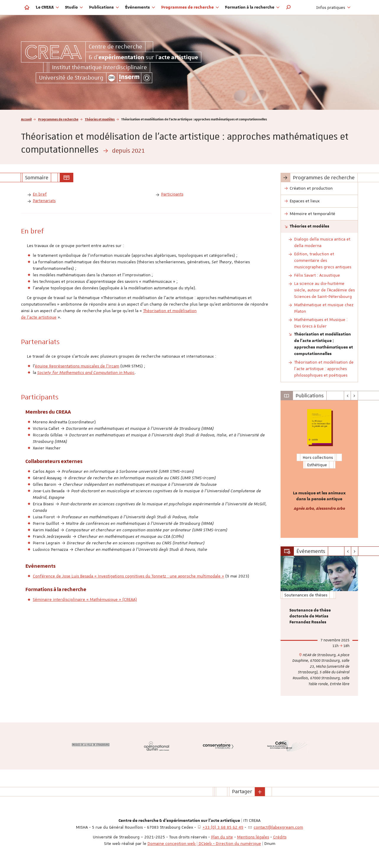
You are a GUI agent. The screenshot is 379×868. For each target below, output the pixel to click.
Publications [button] (104, 7)
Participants (172, 194)
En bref (40, 194)
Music (86, 372)
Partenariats (44, 201)
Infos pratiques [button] (333, 7)
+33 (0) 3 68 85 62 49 (223, 827)
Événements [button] (140, 7)
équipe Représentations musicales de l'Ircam (77, 366)
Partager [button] (242, 791)
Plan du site (222, 837)
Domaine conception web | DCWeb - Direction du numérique (204, 843)
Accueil (26, 119)
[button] (289, 7)
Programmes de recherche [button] (190, 7)
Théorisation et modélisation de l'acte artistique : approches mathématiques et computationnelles (324, 344)
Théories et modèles (100, 119)
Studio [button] (74, 7)
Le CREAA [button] (47, 7)
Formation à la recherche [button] (252, 7)
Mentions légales (253, 837)
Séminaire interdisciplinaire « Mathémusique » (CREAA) (85, 599)
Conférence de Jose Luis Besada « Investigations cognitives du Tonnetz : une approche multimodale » (128, 576)
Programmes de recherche (58, 119)
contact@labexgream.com (278, 827)
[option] (319, 469)
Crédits (280, 837)
